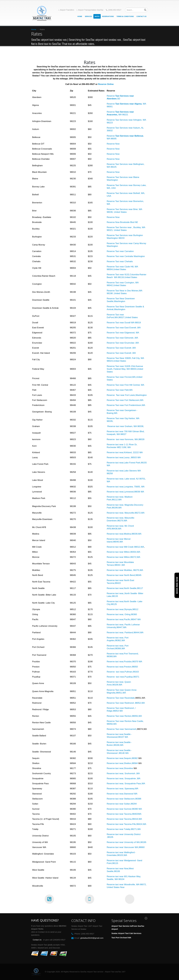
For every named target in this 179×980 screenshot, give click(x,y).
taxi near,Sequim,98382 (126, 758)
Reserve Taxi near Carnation (120, 251)
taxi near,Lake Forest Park (128, 463)
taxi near (119, 431)
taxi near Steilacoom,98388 (128, 799)
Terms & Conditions (125, 16)
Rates (97, 16)
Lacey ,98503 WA (132, 457)
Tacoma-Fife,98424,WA (135, 824)
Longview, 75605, (132, 487)
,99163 (135, 672)
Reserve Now (113, 144)
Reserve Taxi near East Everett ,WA (124, 328)
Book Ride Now (177, 585)
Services (88, 16)
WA (138, 333)
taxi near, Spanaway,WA (127, 789)
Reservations (108, 16)
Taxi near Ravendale (125, 698)
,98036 (137, 492)
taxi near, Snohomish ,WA (127, 773)
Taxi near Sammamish (126, 729)
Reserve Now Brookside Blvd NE (122, 222)
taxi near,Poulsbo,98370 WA (129, 662)
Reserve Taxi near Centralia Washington (126, 256)
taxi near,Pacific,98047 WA (128, 619)
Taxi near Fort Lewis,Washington (131, 395)
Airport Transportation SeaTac (90, 10)
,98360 (134, 614)
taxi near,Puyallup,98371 (127, 677)
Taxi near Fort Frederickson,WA (130, 405)
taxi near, (120, 457)
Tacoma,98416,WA (133, 819)
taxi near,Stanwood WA (126, 794)
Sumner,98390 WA (133, 809)
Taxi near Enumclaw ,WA (127, 343)
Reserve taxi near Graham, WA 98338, (126, 426)
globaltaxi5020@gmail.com (92, 938)
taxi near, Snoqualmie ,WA (128, 779)
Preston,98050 (131, 667)
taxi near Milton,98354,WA (128, 552)
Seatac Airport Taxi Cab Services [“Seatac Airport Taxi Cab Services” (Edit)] (126, 933)
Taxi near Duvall (123, 323)
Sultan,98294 (130, 804)
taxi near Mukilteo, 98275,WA (129, 570)
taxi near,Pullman (124, 672)
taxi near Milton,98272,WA (128, 557)
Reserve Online (106, 84)
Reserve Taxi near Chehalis (120, 261)
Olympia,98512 (131, 609)
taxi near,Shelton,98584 (127, 763)
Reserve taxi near (115, 876)
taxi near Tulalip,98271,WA (128, 829)
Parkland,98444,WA (134, 633)
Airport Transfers (66, 10)
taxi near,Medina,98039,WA (128, 534)
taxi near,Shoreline (124, 768)
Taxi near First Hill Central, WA (130, 385)
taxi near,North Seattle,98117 (129, 588)
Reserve (111, 307)
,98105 (110, 837)
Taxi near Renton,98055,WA (129, 716)
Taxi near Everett (123, 348)
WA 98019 (136, 323)
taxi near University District (128, 834)
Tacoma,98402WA (132, 814)
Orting (127, 614)
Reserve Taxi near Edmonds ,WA (122, 338)
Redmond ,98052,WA (135, 703)
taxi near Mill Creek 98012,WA (130, 547)
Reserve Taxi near (116, 267)
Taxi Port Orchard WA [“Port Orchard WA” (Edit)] (121, 938)
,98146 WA (123, 753)
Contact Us (141, 16)
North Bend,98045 (132, 575)
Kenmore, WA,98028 (134, 439)
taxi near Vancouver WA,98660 (130, 847)
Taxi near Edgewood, (126, 333)
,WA (134, 348)
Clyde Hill (129, 267)
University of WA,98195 (135, 842)
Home (80, 16)
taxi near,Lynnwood (124, 492)
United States (120, 285)
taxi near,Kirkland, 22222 (127, 452)
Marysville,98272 (132, 513)
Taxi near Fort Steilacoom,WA (129, 400)
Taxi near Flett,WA (124, 390)
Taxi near (120, 703)
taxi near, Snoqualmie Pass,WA (130, 784)
